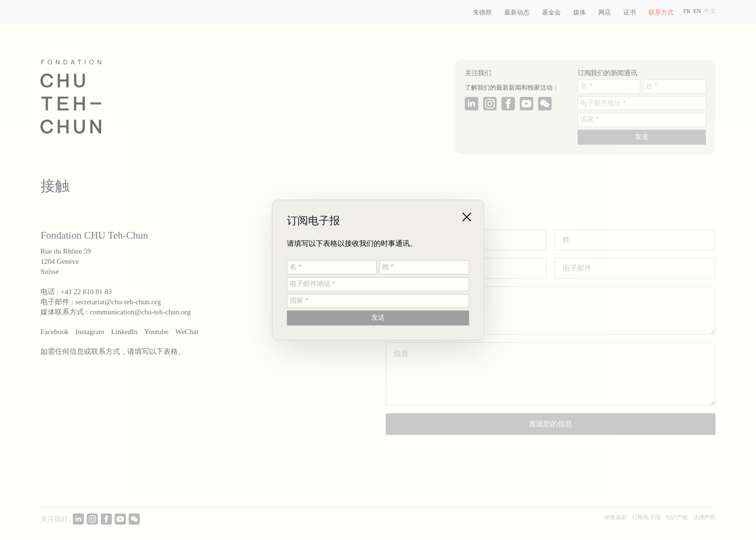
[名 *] (332, 267)
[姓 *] (424, 267)
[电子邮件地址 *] (378, 284)
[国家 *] (378, 301)
